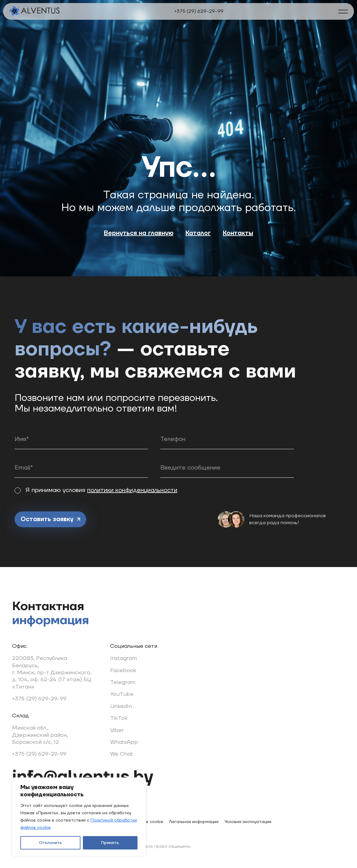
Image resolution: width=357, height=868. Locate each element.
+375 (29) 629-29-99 (199, 11)
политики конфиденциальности (132, 490)
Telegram (123, 682)
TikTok (119, 718)
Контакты (238, 233)
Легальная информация (194, 822)
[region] (79, 817)
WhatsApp (124, 742)
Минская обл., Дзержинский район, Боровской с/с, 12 (40, 735)
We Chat (122, 754)
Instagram (124, 658)
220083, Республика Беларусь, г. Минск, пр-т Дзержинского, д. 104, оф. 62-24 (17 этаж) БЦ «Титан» (52, 673)
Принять (110, 843)
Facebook (123, 670)
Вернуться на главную (139, 233)
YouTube (122, 694)
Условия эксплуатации (248, 822)
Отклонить (50, 843)
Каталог (198, 233)
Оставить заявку (50, 519)
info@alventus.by (83, 777)
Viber (117, 730)
